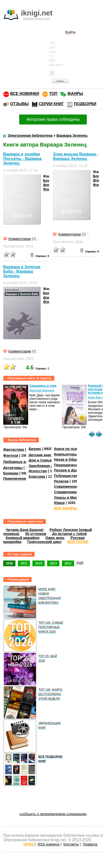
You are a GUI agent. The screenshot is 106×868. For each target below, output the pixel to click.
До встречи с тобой (69, 534)
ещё (80, 562)
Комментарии (20, 239)
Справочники (66, 492)
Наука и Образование (73, 459)
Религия (61, 481)
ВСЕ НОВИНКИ (25, 94)
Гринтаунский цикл (45, 542)
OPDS (29, 844)
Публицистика (67, 476)
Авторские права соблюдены (53, 119)
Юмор (59, 503)
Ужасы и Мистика (70, 497)
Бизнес (35, 449)
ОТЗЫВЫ (19, 104)
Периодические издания (76, 465)
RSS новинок (49, 844)
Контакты (71, 844)
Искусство (38, 471)
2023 (53, 563)
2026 (9, 563)
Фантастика (14, 449)
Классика (37, 476)
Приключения (16, 478)
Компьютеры (66, 454)
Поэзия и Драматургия (74, 470)
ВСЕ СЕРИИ (78, 542)
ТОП (53, 94)
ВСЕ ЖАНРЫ (65, 508)
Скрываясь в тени (43, 386)
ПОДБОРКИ (85, 104)
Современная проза (72, 486)
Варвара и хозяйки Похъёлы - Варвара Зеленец (22, 159)
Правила (90, 844)
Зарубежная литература (50, 466)
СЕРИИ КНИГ (51, 104)
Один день (55, 538)
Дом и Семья (40, 460)
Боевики (11, 473)
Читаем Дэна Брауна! (25, 530)
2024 (39, 563)
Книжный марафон (23, 538)
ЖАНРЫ (75, 94)
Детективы (13, 468)
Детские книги (41, 455)
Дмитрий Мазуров (42, 390)
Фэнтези (11, 455)
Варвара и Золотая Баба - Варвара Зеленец (22, 271)
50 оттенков (36, 534)
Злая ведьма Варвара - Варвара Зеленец (76, 156)
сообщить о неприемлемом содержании (53, 814)
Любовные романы (21, 462)
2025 (24, 563)
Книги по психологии (73, 449)
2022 (68, 563)
